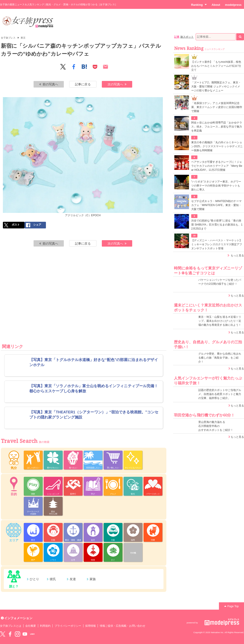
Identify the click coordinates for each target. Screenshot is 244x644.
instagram (18, 634)
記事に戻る (83, 84)
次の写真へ (117, 84)
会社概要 (31, 626)
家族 (93, 579)
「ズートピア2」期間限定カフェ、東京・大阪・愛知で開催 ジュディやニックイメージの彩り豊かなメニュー (216, 86)
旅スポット (187, 37)
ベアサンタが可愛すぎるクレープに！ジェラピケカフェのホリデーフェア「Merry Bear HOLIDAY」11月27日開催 (217, 166)
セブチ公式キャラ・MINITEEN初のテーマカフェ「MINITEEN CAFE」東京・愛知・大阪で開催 (216, 205)
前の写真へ (49, 84)
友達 (73, 579)
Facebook (10, 634)
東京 (23, 38)
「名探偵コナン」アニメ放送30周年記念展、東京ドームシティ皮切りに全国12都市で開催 (217, 107)
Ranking (199, 5)
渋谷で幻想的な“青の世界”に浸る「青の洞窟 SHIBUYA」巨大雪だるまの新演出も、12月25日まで (217, 225)
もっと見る (237, 255)
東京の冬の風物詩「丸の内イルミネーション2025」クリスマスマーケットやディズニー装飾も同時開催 (217, 146)
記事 (177, 37)
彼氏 (53, 579)
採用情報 (91, 626)
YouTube (25, 634)
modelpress (233, 5)
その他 (133, 553)
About (216, 5)
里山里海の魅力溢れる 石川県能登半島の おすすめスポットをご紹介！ (216, 426)
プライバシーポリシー (68, 626)
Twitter (3, 634)
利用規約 (45, 626)
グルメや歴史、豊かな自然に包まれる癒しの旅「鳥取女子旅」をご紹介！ (220, 358)
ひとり (34, 579)
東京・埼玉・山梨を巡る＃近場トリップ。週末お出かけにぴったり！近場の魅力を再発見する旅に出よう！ (220, 321)
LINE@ (32, 634)
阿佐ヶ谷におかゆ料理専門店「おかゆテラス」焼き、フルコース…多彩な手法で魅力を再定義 (217, 127)
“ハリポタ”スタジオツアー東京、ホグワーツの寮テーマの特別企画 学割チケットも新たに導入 (216, 186)
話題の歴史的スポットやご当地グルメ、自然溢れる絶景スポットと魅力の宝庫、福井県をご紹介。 (220, 394)
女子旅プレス (8, 38)
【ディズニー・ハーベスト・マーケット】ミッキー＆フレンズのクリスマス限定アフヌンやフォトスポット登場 (217, 244)
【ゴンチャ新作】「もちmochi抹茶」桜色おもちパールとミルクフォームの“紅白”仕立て (216, 66)
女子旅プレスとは (11, 626)
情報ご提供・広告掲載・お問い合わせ (123, 626)
